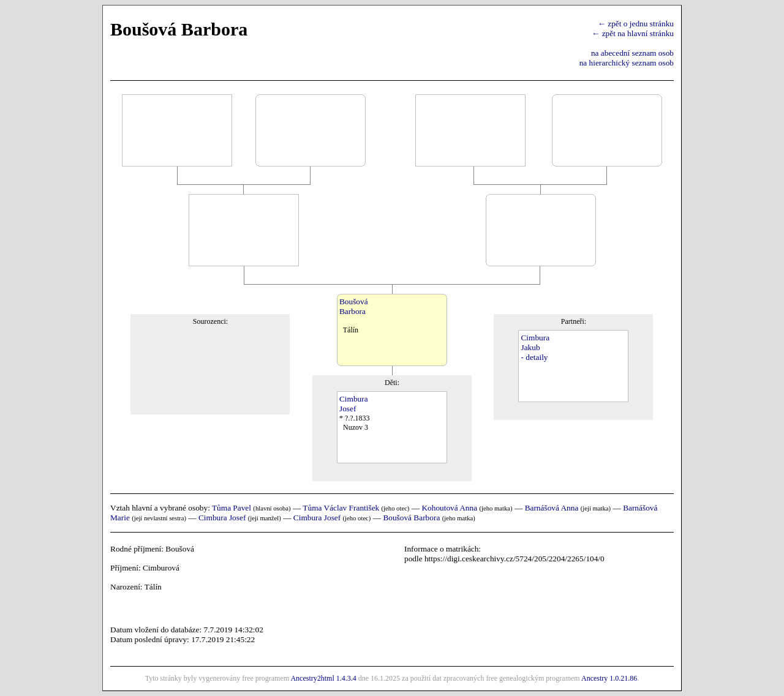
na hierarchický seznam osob (627, 63)
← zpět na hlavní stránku (633, 33)
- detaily (534, 357)
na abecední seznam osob (632, 53)
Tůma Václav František (341, 508)
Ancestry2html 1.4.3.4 (323, 678)
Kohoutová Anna (449, 508)
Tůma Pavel (232, 508)
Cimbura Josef (222, 518)
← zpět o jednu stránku (636, 24)
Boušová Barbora (411, 518)
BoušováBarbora (354, 306)
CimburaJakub (535, 342)
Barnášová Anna (552, 508)
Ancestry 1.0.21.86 (609, 678)
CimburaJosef (354, 404)
